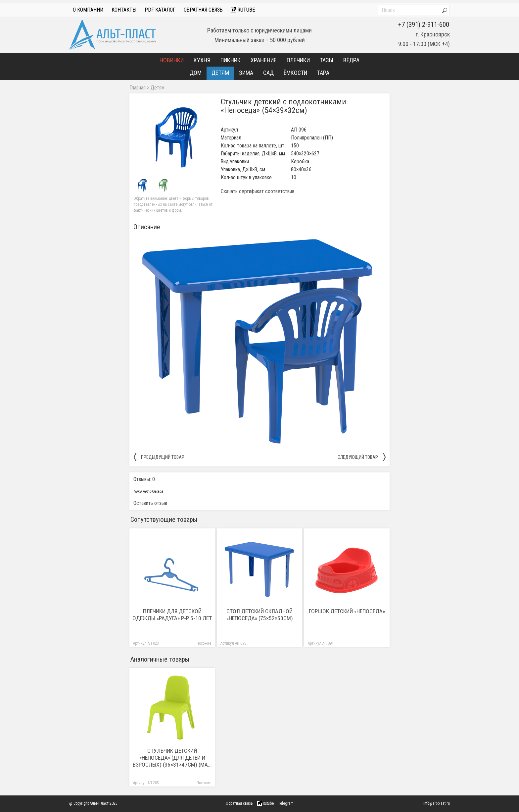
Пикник (231, 60)
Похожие (204, 644)
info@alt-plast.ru (437, 803)
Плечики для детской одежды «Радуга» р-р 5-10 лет (172, 615)
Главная (138, 88)
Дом (196, 73)
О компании (88, 10)
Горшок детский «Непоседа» (347, 611)
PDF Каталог (160, 10)
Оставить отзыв (150, 503)
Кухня (202, 60)
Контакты (124, 10)
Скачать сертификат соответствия (258, 191)
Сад (268, 73)
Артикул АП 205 (146, 783)
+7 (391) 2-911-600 (424, 25)
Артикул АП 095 (233, 644)
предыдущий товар (159, 457)
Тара (323, 73)
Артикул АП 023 (146, 644)
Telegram (286, 803)
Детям (220, 73)
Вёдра (351, 60)
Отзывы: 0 (144, 479)
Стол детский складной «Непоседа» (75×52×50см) (260, 615)
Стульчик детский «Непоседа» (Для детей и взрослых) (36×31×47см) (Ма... (172, 758)
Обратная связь (203, 10)
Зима (246, 73)
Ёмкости (295, 73)
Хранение (264, 60)
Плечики (298, 60)
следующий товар (362, 457)
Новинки (172, 60)
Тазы (327, 60)
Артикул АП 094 (321, 644)
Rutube (243, 10)
